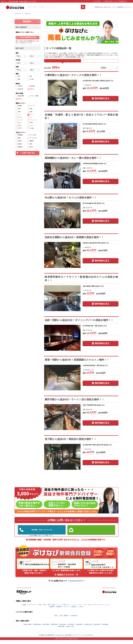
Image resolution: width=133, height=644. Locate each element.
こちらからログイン (76, 585)
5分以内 (20, 86)
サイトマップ (79, 639)
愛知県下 (66, 620)
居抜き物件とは (70, 639)
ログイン (127, 7)
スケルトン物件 (34, 96)
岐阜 (56, 620)
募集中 (100, 62)
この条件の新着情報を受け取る (28, 37)
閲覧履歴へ (28, 22)
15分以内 (21, 89)
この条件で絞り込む (28, 153)
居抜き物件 (21, 96)
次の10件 (95, 481)
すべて (62, 62)
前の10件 (68, 481)
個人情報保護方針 (50, 639)
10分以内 (32, 86)
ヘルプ (113, 7)
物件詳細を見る (102, 101)
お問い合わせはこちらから (91, 534)
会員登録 (120, 7)
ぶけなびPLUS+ (88, 639)
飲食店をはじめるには (102, 7)
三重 (61, 620)
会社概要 (41, 639)
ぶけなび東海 (97, 1)
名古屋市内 (74, 620)
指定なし (32, 89)
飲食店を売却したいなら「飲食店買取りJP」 (116, 1)
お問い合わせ (60, 639)
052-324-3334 (42, 534)
